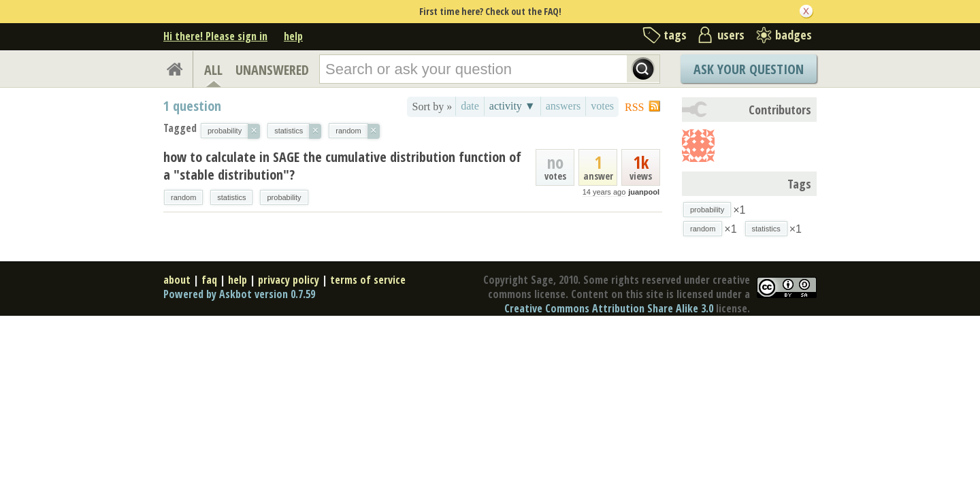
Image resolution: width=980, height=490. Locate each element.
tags (675, 35)
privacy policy (289, 280)
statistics (231, 197)
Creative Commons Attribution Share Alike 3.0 (609, 308)
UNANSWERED (272, 70)
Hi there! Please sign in (215, 36)
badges (794, 35)
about (177, 280)
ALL (213, 70)
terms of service (368, 280)
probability (284, 197)
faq (209, 280)
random (183, 197)
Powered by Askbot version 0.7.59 (239, 294)
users (731, 35)
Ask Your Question (749, 69)
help (293, 36)
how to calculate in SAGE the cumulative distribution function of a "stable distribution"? (342, 166)
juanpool (644, 192)
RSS (634, 107)
